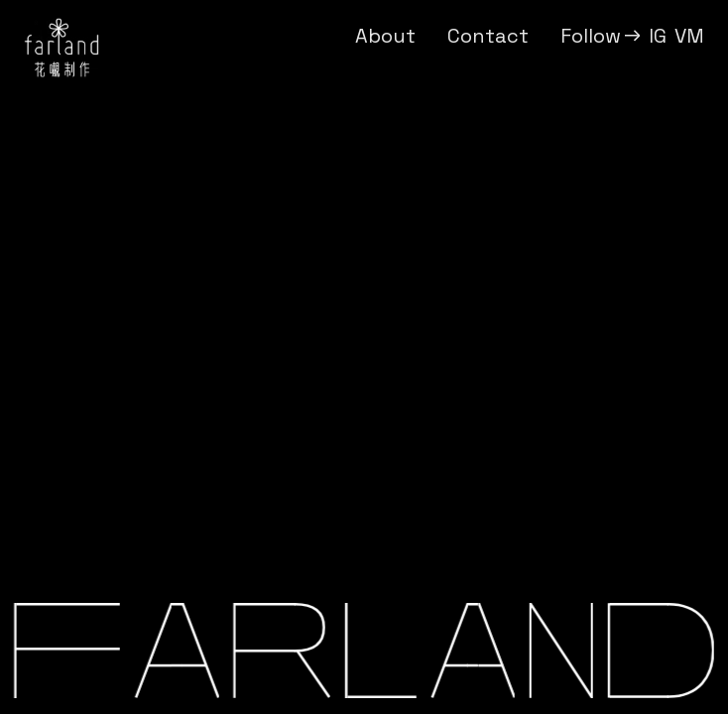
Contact (488, 36)
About (385, 36)
